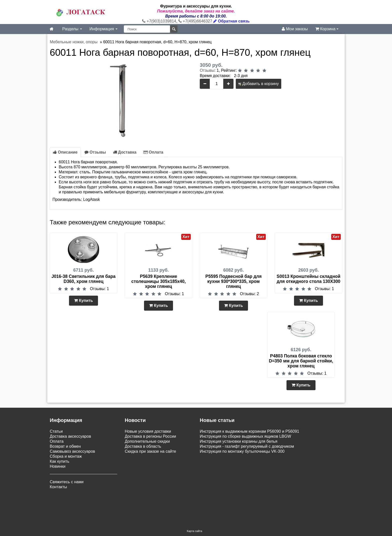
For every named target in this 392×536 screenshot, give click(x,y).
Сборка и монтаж (66, 456)
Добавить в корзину (258, 84)
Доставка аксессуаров (70, 436)
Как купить (59, 461)
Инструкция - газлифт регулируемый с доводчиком (247, 446)
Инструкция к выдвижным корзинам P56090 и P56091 (249, 431)
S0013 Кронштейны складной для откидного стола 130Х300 (309, 279)
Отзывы (207, 70)
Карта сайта (194, 505)
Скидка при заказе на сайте (150, 451)
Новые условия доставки (148, 431)
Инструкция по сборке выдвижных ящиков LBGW (245, 436)
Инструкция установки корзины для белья (238, 441)
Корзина (327, 29)
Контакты (58, 487)
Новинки (58, 466)
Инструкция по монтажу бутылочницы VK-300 (242, 451)
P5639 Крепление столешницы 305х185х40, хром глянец (158, 281)
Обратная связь (231, 21)
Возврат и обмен (65, 446)
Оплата (153, 152)
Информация (103, 29)
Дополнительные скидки (147, 441)
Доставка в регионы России (150, 436)
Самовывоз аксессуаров (72, 451)
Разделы (72, 29)
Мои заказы (295, 29)
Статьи (56, 431)
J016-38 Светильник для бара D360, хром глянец (83, 279)
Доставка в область (143, 446)
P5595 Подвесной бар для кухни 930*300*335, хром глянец (234, 281)
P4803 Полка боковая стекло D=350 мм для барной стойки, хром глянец (301, 361)
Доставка (125, 152)
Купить (83, 301)
